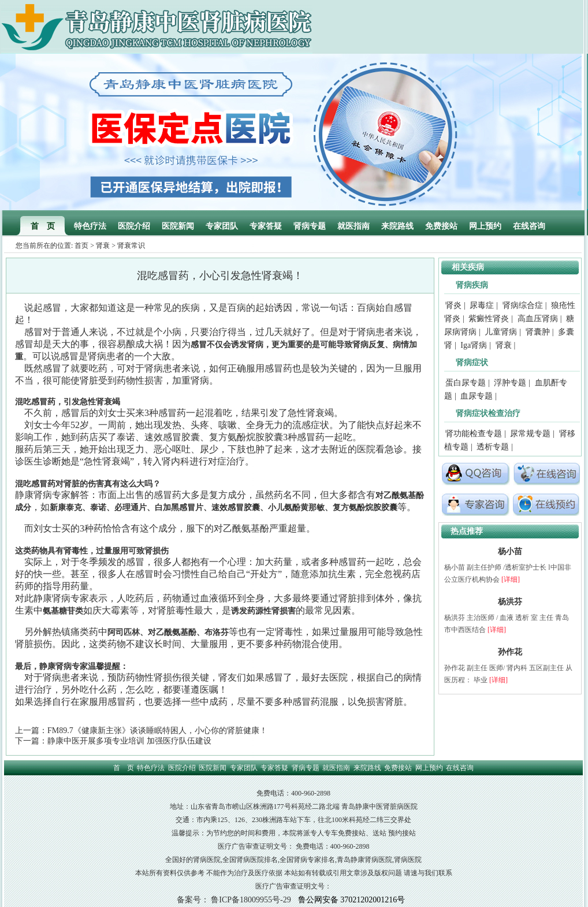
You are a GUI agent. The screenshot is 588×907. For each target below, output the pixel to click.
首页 (81, 246)
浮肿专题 (510, 383)
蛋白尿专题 (466, 383)
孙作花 (510, 652)
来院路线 (397, 226)
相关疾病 (468, 267)
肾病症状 (472, 363)
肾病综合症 (523, 305)
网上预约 (485, 226)
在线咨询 (529, 226)
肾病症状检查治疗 (488, 413)
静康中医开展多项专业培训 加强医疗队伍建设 (129, 741)
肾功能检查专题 (474, 434)
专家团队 (222, 226)
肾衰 (103, 246)
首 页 (43, 226)
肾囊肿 (538, 332)
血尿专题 (477, 396)
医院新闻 (178, 226)
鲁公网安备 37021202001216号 (352, 900)
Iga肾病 (474, 345)
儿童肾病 (501, 332)
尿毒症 (482, 305)
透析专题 (493, 447)
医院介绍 (134, 226)
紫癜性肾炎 (489, 319)
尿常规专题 (530, 434)
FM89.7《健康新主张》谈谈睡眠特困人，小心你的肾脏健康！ (157, 731)
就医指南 (353, 226)
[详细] (511, 579)
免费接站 (441, 226)
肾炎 (453, 305)
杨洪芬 (510, 602)
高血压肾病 (538, 319)
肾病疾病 (472, 285)
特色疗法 (90, 226)
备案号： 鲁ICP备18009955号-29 (234, 900)
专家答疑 (266, 226)
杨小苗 (510, 551)
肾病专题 (310, 226)
